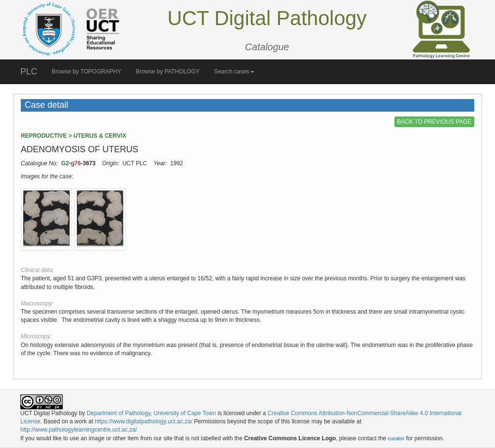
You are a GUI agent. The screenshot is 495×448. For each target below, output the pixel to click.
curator (396, 438)
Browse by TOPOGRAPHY (87, 72)
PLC (29, 72)
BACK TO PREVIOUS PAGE (434, 122)
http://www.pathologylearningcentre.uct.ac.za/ (79, 430)
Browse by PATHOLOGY (168, 72)
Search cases (234, 72)
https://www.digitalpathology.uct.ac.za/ (144, 421)
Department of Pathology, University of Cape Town (151, 413)
